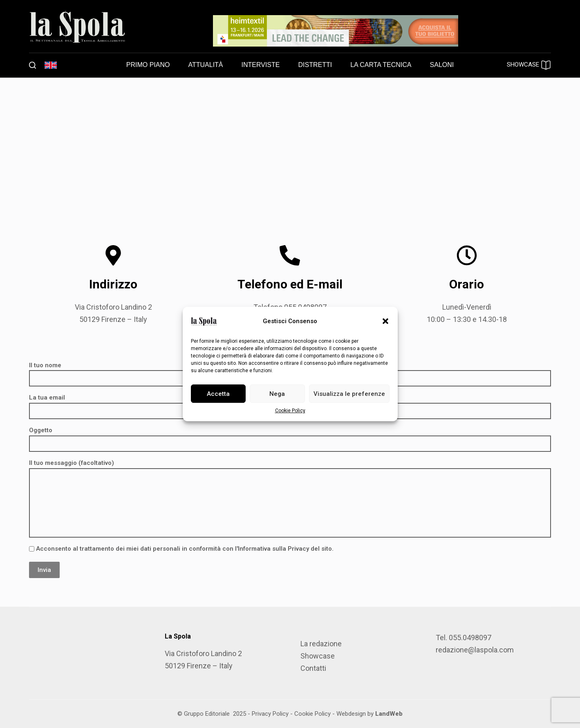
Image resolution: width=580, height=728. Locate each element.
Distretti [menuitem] (315, 65)
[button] (385, 321)
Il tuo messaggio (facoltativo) (290, 498)
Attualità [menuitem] (205, 65)
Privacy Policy (270, 714)
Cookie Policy (290, 411)
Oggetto (290, 437)
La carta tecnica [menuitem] (381, 65)
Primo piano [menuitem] (148, 65)
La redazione (321, 644)
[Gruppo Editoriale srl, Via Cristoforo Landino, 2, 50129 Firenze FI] (290, 149)
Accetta (218, 394)
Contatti (313, 668)
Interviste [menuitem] (261, 65)
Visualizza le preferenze (349, 394)
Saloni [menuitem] (442, 65)
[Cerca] (32, 65)
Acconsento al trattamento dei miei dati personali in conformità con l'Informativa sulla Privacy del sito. (181, 549)
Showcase (318, 656)
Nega (277, 394)
